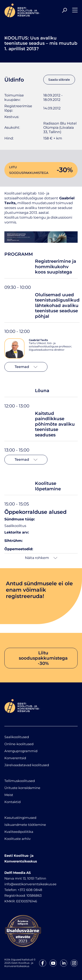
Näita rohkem (41, 558)
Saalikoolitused (17, 737)
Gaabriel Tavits (38, 340)
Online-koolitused (19, 744)
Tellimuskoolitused (20, 781)
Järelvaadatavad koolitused (27, 765)
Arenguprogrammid (21, 751)
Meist (9, 795)
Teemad (26, 367)
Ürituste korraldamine (22, 788)
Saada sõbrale (59, 80)
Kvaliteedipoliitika (19, 832)
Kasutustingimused (20, 818)
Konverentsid (15, 758)
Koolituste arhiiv (17, 839)
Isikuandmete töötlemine (25, 825)
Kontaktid (12, 802)
